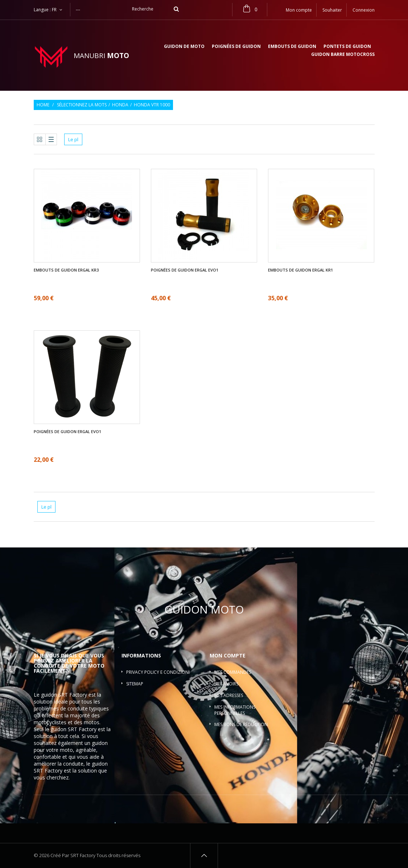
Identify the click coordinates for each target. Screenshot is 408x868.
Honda (120, 105)
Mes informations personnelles (235, 710)
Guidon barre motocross (343, 55)
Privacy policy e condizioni (158, 672)
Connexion (364, 10)
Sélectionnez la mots (82, 105)
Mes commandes (233, 672)
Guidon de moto (184, 47)
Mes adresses (229, 695)
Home (43, 105)
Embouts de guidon (292, 47)
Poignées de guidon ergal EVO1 (185, 270)
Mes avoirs (226, 684)
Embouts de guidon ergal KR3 (66, 270)
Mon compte (228, 655)
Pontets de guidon (347, 47)
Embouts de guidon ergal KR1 (300, 270)
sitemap (135, 684)
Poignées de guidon (236, 47)
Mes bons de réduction (241, 724)
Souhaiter (332, 10)
